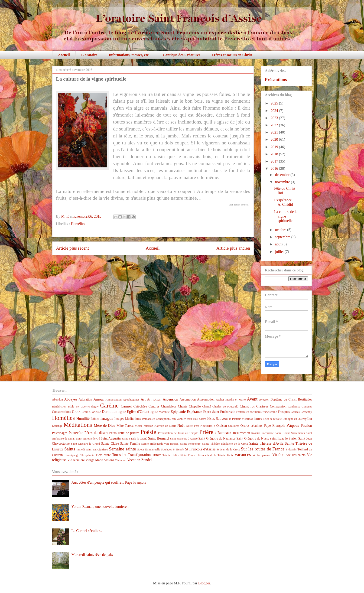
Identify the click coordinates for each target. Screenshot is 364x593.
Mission (148, 426)
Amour (99, 399)
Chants (182, 406)
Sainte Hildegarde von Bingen (160, 444)
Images (107, 418)
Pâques (293, 425)
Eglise (122, 412)
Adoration (85, 399)
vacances (243, 455)
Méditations (78, 425)
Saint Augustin (111, 438)
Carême (109, 406)
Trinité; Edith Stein (174, 455)
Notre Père (193, 426)
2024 (275, 111)
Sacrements (298, 433)
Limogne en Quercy (294, 419)
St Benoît (178, 450)
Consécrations (62, 412)
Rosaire (256, 433)
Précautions (276, 80)
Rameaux (224, 433)
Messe (139, 426)
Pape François (274, 425)
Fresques (284, 412)
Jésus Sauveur (217, 419)
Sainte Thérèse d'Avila (266, 443)
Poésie (148, 432)
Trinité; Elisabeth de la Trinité (207, 455)
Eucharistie (228, 412)
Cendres (154, 406)
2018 (275, 154)
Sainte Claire (110, 443)
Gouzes (295, 412)
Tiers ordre (103, 455)
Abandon (57, 400)
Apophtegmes (131, 400)
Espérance (195, 412)
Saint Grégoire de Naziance (217, 438)
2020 (275, 139)
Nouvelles (206, 426)
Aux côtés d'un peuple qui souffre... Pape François (109, 482)
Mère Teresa (125, 426)
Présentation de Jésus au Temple (178, 433)
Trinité (157, 455)
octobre (281, 230)
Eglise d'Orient (138, 412)
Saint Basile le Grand (134, 439)
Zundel (146, 460)
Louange (57, 426)
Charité (207, 407)
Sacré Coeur (282, 433)
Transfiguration (139, 455)
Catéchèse (140, 406)
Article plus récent (72, 248)
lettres (258, 419)
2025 (275, 103)
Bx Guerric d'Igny (87, 407)
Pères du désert (96, 433)
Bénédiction (59, 407)
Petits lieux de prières (124, 433)
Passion (306, 425)
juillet (280, 252)
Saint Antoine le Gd (88, 439)
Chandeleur (169, 406)
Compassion (278, 406)
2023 (275, 118)
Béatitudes (305, 399)
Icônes (95, 419)
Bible (71, 407)
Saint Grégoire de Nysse (253, 438)
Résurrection (241, 433)
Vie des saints (296, 455)
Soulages (166, 450)
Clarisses (262, 406)
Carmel (126, 406)
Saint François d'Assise (184, 439)
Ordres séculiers (251, 426)
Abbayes (71, 399)
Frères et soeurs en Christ (232, 55)
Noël (181, 425)
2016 (275, 168)
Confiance (294, 407)
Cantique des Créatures (181, 55)
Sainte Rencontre (190, 444)
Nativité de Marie (165, 426)
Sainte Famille (130, 443)
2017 (275, 161)
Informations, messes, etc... (130, 55)
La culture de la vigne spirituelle (286, 216)
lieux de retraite (272, 419)
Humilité (83, 419)
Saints (70, 449)
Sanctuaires (100, 449)
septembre (283, 237)
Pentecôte (76, 433)
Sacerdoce (268, 433)
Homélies (78, 224)
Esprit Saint (211, 412)
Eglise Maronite (160, 412)
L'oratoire (89, 55)
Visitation (121, 460)
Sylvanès (291, 450)
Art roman (154, 399)
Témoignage (71, 455)
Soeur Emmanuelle (149, 450)
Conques (307, 407)
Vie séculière (76, 460)
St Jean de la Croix (228, 450)
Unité (230, 455)
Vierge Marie (94, 460)
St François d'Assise (200, 449)
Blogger (204, 583)
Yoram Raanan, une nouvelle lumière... (100, 507)
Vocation (134, 460)
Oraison (222, 426)
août (279, 244)
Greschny (306, 412)
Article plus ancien (233, 248)
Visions (109, 460)
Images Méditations (128, 419)
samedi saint (84, 450)
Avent (252, 399)
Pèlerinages (60, 433)
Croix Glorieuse (91, 412)
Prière (206, 432)
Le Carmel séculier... (87, 531)
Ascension (171, 399)
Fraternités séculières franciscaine (257, 412)
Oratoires (234, 426)
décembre (283, 175)
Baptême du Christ (283, 399)
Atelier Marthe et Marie (231, 400)
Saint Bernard (158, 438)
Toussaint (119, 455)
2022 (275, 125)
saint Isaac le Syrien (284, 438)
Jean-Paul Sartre (196, 419)
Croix (76, 412)
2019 (275, 147)
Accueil (64, 55)
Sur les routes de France (263, 449)
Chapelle (195, 406)
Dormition (110, 412)
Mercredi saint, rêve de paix (92, 555)
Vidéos (278, 455)
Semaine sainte (122, 449)
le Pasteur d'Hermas (241, 419)
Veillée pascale (262, 455)
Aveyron (264, 400)
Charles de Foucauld (225, 407)
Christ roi (247, 406)
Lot (310, 419)
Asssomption (206, 399)
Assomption (188, 399)
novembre (283, 182)
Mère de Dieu (104, 425)
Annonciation (114, 400)
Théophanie (87, 455)
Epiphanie (178, 412)
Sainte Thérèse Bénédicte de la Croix (225, 444)
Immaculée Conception (156, 419)
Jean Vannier (178, 419)
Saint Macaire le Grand (85, 444)
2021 (275, 132)
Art (143, 399)
